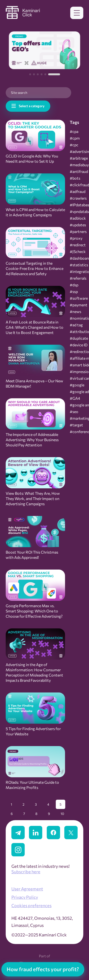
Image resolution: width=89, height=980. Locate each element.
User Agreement (27, 889)
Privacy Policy (25, 897)
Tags (74, 122)
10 (62, 814)
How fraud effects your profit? (43, 969)
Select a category (32, 106)
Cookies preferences (31, 905)
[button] (30, 74)
